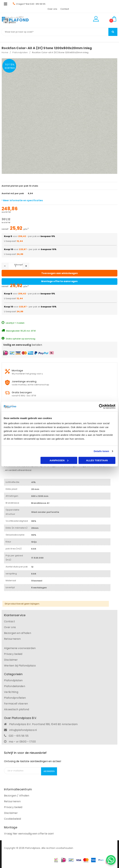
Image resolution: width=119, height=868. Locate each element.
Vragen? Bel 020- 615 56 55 (29, 4)
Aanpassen (59, 460)
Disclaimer (11, 660)
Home (5, 52)
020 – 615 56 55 (19, 736)
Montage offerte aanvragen (59, 281)
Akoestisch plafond (17, 709)
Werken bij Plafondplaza (20, 666)
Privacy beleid (13, 654)
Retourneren (12, 639)
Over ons (52, 9)
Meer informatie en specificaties (22, 200)
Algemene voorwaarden (20, 648)
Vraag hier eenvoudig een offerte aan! (29, 834)
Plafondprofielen (15, 698)
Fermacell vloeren (16, 704)
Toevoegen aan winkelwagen (60, 273)
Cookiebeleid (12, 819)
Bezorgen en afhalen (18, 633)
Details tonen (101, 451)
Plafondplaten (20, 52)
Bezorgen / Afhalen (17, 796)
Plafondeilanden (15, 686)
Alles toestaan (97, 460)
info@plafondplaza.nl (23, 730)
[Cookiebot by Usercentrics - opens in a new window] (101, 406)
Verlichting (11, 692)
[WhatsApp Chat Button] (111, 860)
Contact (65, 9)
